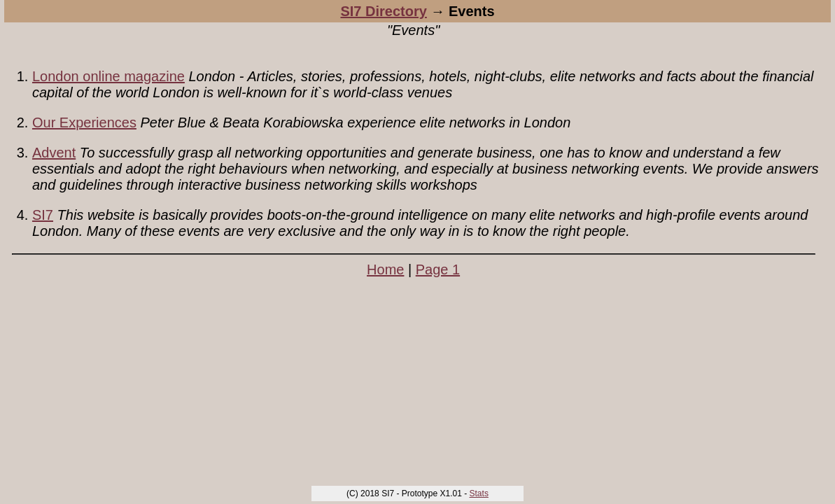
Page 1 (438, 269)
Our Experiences (84, 122)
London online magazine (108, 76)
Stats (479, 493)
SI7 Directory (383, 11)
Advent (54, 153)
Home (385, 269)
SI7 (43, 215)
